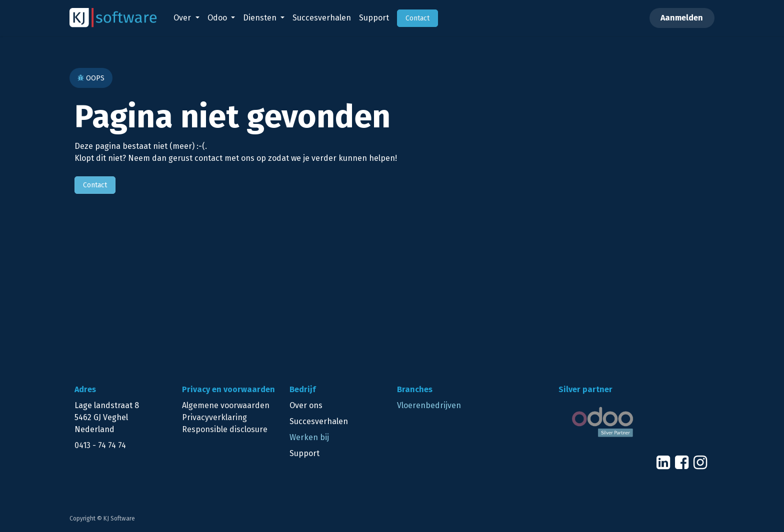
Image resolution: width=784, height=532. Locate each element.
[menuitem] (186, 18)
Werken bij (309, 437)
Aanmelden (682, 18)
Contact (95, 185)
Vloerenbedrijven (429, 405)
